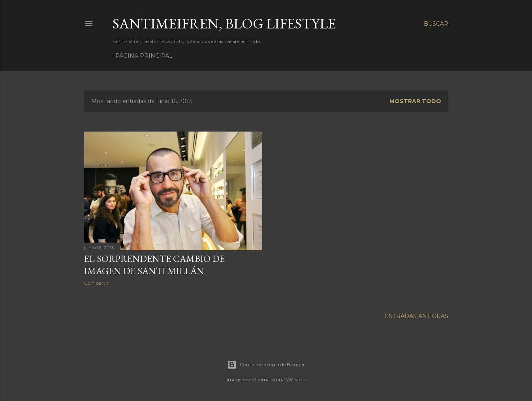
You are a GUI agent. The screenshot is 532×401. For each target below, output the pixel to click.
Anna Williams (289, 378)
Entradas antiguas (416, 315)
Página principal (144, 56)
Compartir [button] (96, 283)
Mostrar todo (415, 101)
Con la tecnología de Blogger (266, 363)
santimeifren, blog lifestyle (224, 24)
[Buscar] (436, 24)
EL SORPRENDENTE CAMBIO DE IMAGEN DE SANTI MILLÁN (154, 265)
